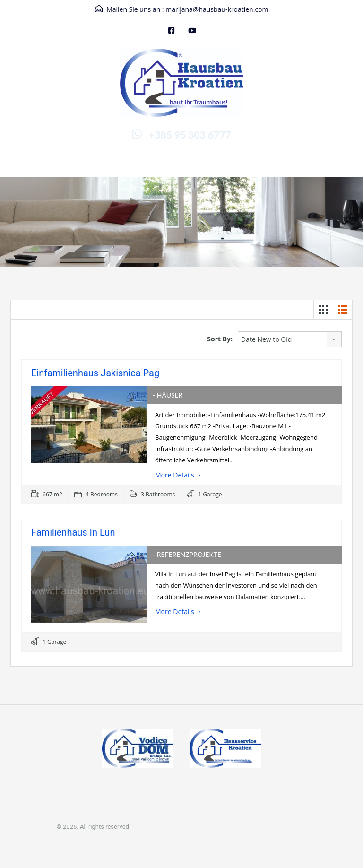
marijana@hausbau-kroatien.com (217, 9)
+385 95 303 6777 (190, 135)
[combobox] (290, 339)
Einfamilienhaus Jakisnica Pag (95, 373)
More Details (178, 475)
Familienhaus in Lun (73, 532)
